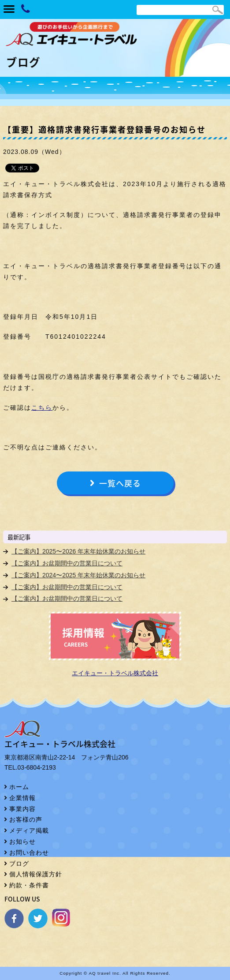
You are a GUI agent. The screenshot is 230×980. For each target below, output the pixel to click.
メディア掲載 (29, 830)
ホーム (19, 787)
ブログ (19, 864)
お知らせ (22, 842)
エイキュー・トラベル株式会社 (115, 673)
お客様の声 (26, 819)
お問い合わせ (29, 853)
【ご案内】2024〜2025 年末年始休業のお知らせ (78, 575)
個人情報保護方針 (36, 874)
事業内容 (22, 809)
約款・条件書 (29, 885)
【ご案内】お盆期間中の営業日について (67, 563)
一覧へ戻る (120, 483)
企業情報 (22, 798)
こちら (42, 408)
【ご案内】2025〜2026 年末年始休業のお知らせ (78, 551)
